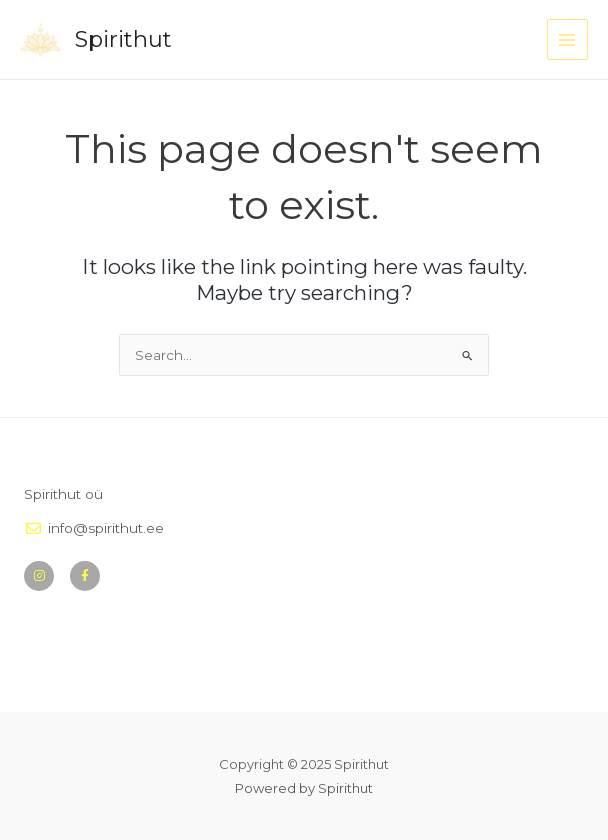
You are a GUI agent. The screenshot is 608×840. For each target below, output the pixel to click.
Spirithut (126, 39)
